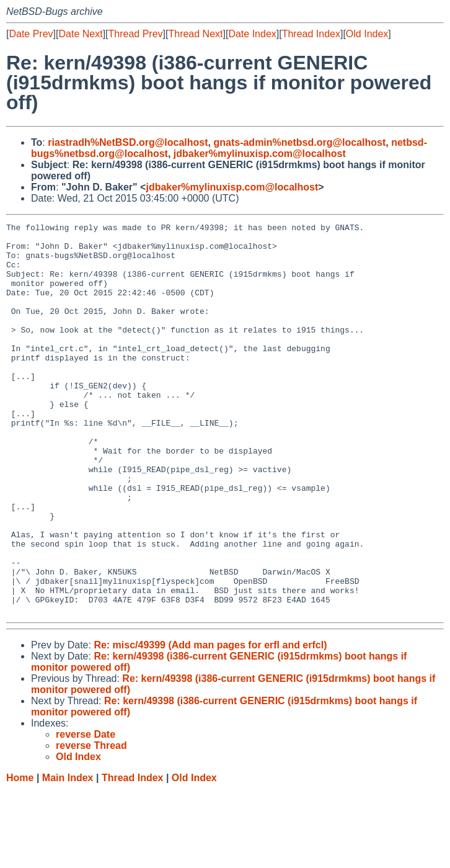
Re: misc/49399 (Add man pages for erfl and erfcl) (210, 723)
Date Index (252, 34)
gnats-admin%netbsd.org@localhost (299, 142)
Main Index (68, 856)
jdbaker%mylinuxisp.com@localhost (260, 154)
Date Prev (31, 34)
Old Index (367, 34)
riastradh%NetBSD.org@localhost (128, 142)
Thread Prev (136, 34)
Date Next (80, 34)
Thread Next (195, 34)
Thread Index (311, 34)
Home (20, 856)
